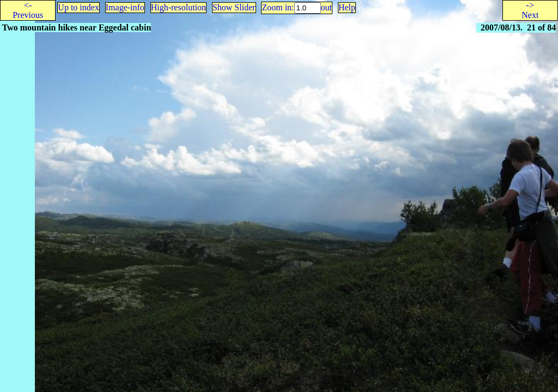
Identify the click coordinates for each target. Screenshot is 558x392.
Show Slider (234, 7)
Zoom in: (278, 7)
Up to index (78, 7)
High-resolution (178, 7)
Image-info (125, 7)
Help (347, 7)
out (326, 7)
